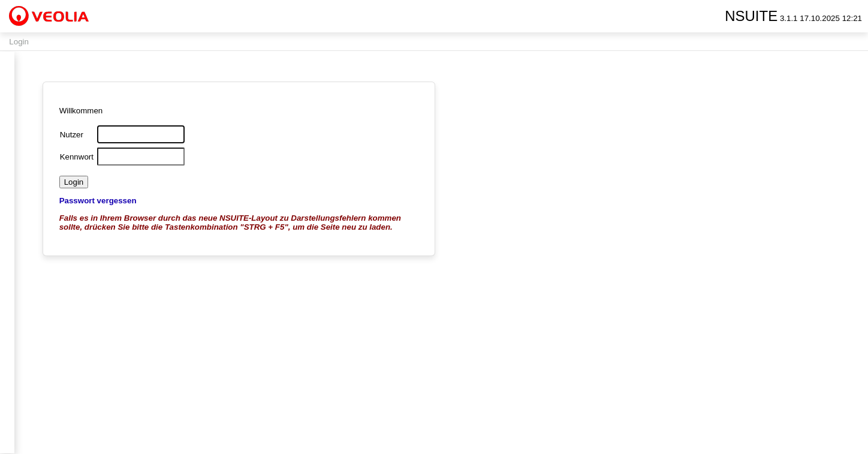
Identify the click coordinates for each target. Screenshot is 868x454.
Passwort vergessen (98, 201)
